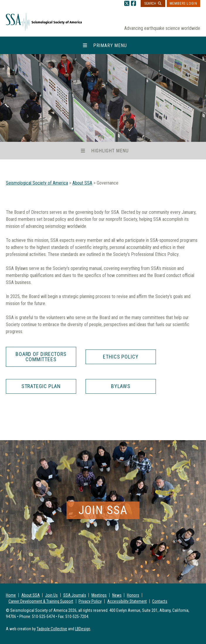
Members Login (183, 4)
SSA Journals (75, 595)
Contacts (160, 601)
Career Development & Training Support (41, 601)
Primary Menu (110, 45)
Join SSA (103, 510)
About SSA (31, 595)
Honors (133, 595)
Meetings (99, 595)
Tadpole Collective (52, 629)
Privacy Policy (90, 601)
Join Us (51, 595)
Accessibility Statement (127, 601)
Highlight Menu (110, 151)
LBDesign (83, 629)
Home (11, 595)
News (117, 595)
